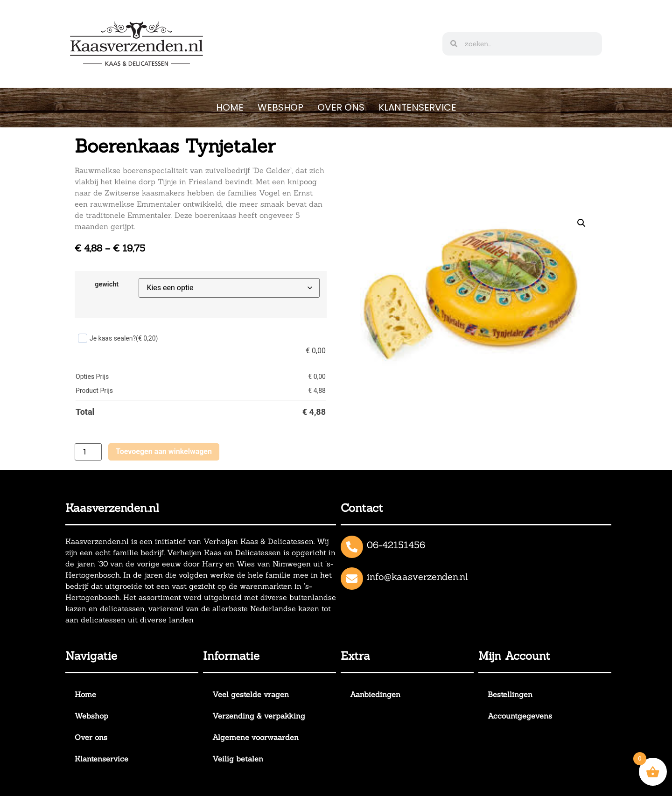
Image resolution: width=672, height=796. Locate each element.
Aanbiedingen (375, 694)
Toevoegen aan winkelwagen (164, 451)
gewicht (107, 285)
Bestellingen (510, 694)
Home (230, 107)
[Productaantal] (88, 452)
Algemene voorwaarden (255, 737)
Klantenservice (417, 107)
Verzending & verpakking (259, 716)
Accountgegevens (520, 716)
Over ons (341, 107)
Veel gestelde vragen (251, 694)
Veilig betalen (238, 759)
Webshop (280, 107)
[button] (581, 223)
